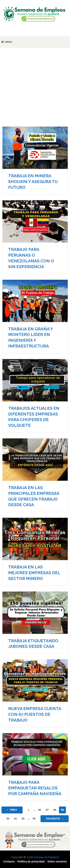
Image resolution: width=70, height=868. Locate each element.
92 (23, 819)
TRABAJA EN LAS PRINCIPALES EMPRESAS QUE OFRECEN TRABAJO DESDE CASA (34, 496)
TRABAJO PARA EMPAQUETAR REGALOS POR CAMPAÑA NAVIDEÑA (35, 788)
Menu (9, 42)
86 (40, 810)
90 (8, 819)
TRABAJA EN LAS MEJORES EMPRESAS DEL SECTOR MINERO (34, 573)
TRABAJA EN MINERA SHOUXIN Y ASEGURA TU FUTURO (33, 182)
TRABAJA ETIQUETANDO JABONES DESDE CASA (33, 644)
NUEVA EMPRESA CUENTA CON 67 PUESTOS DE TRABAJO (35, 714)
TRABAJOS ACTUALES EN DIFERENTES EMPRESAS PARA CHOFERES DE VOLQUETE (34, 417)
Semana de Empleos (46, 857)
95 (34, 819)
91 (15, 819)
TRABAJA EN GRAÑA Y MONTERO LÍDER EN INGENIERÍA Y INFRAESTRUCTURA (31, 337)
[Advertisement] (35, 90)
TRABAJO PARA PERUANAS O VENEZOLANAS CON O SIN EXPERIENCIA (31, 258)
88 (55, 810)
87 (47, 810)
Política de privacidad (31, 861)
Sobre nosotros (57, 861)
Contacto (9, 861)
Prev (12, 810)
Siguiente (55, 819)
